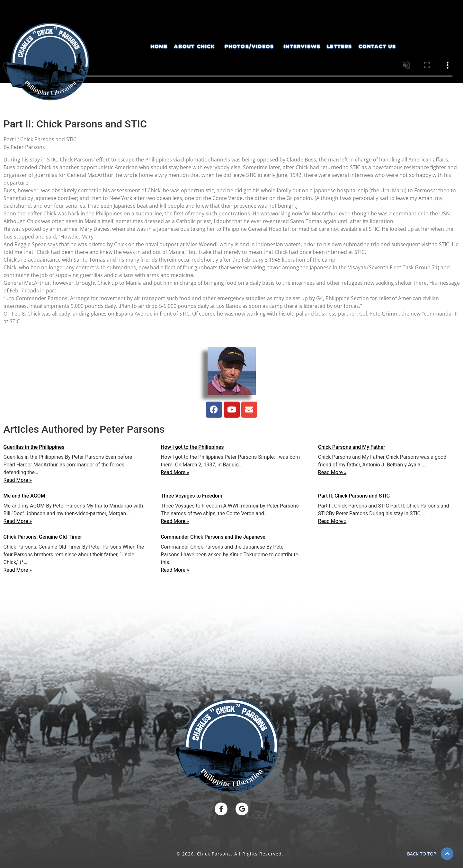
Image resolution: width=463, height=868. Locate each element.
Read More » (18, 480)
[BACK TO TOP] (447, 854)
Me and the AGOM (24, 496)
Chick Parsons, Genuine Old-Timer (43, 537)
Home (159, 47)
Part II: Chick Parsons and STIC (354, 496)
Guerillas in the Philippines (34, 447)
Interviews (302, 47)
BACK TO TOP (422, 854)
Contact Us (377, 47)
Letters (339, 47)
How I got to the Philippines (192, 447)
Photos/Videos (249, 47)
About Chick (194, 47)
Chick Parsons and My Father (352, 447)
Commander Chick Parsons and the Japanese (213, 537)
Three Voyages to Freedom (191, 496)
